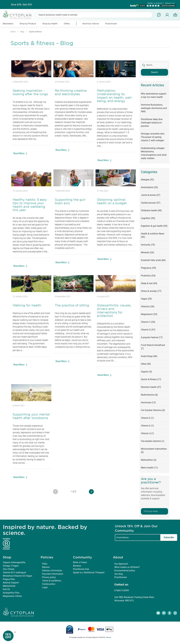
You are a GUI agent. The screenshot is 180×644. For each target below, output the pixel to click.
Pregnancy (148, 268)
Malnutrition (149, 460)
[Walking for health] (31, 291)
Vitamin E (147, 418)
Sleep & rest (149, 283)
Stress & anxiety (151, 291)
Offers (67, 24)
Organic (146, 372)
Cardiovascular (151, 203)
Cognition (148, 218)
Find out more (151, 511)
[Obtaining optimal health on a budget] (116, 185)
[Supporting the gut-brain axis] (73, 185)
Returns (46, 567)
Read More (19, 153)
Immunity (148, 245)
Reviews (77, 566)
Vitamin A (147, 433)
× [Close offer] (15, 632)
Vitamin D (148, 330)
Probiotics (148, 276)
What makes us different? (127, 567)
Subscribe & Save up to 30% (21, 5)
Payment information (53, 574)
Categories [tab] (149, 172)
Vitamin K (147, 426)
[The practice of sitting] (73, 291)
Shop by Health (50, 24)
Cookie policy (49, 584)
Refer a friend (155, 3)
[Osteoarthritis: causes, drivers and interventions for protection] (116, 291)
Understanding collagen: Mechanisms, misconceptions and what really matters (154, 153)
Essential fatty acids (153, 260)
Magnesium (149, 314)
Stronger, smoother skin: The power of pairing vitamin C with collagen (153, 137)
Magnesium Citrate (12, 596)
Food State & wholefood (153, 347)
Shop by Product (28, 24)
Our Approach (121, 564)
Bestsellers (8, 24)
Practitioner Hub (81, 569)
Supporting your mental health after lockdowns (31, 416)
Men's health (149, 468)
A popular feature (152, 337)
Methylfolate (9, 586)
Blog (22, 32)
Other (146, 364)
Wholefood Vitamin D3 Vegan (18, 576)
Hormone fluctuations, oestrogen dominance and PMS (154, 108)
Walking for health (27, 305)
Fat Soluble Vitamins (153, 410)
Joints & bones (151, 195)
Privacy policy (49, 577)
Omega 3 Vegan (11, 566)
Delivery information (52, 571)
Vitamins (148, 306)
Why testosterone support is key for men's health (154, 95)
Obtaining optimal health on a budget (112, 201)
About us (170, 3)
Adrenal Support (11, 583)
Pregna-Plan (9, 579)
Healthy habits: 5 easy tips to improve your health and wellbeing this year (30, 205)
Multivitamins (149, 395)
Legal (45, 587)
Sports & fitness (151, 379)
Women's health (151, 387)
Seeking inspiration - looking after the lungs (30, 92)
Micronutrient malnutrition (154, 451)
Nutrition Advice (91, 24)
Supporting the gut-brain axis (70, 201)
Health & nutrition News (153, 235)
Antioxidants (149, 187)
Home (13, 32)
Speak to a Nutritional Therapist (89, 572)
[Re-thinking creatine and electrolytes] (73, 76)
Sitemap (108, 637)
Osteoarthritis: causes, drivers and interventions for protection (114, 310)
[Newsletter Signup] (11, 636)
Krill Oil (6, 589)
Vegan (146, 299)
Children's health (151, 210)
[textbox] (154, 65)
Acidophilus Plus (11, 593)
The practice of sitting (72, 305)
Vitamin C (148, 322)
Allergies (147, 180)
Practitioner (111, 24)
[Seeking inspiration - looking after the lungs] (31, 76)
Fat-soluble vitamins (153, 441)
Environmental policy (125, 571)
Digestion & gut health (154, 226)
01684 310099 (122, 590)
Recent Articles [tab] (152, 85)
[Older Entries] (91, 492)
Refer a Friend (80, 562)
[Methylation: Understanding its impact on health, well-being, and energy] (116, 76)
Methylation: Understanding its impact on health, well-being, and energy (115, 96)
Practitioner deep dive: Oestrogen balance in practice (152, 123)
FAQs (45, 564)
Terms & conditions (52, 581)
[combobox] (94, 15)
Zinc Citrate (9, 569)
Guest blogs (149, 356)
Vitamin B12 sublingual (14, 572)
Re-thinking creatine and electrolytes (71, 92)
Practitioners (121, 577)
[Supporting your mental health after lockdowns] (31, 400)
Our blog (119, 574)
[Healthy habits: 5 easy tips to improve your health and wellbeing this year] (31, 185)
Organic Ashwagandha (14, 562)
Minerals (148, 252)
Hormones (148, 402)
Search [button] (154, 72)
